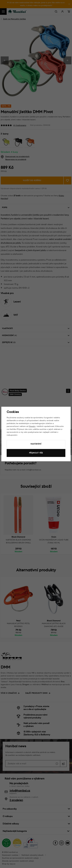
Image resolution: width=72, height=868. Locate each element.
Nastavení (36, 444)
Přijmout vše (36, 453)
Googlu (32, 426)
